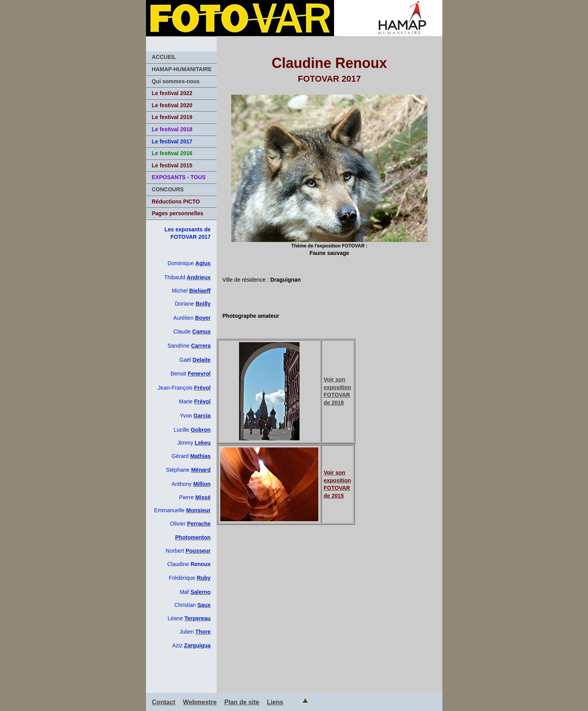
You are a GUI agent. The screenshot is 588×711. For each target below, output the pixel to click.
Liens (275, 702)
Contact (164, 702)
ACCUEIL (164, 57)
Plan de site (242, 702)
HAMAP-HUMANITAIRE (182, 69)
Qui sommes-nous (176, 81)
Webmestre (200, 702)
